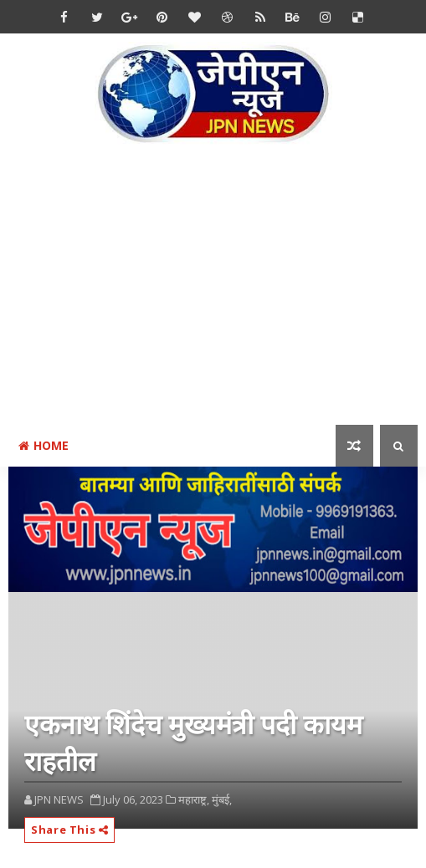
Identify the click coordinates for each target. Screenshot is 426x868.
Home (44, 445)
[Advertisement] (217, 296)
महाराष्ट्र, (194, 799)
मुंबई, (222, 799)
